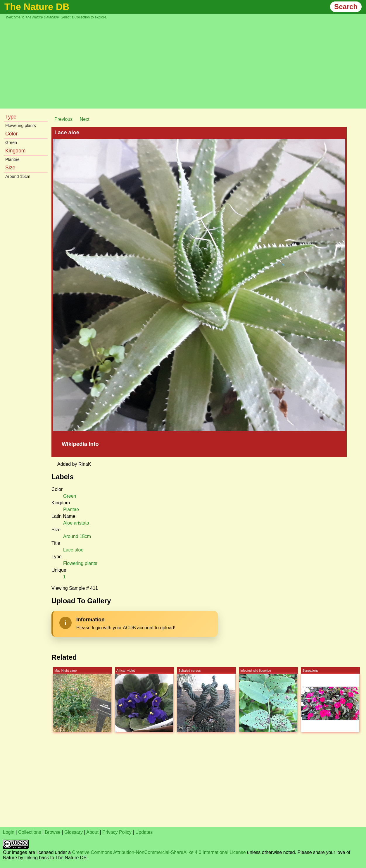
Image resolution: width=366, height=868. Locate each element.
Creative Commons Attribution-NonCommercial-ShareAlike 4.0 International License (159, 852)
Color (11, 134)
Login (9, 832)
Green (11, 142)
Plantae (12, 159)
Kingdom (15, 151)
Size (10, 168)
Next (85, 119)
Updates (144, 832)
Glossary (74, 832)
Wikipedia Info (80, 444)
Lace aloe (73, 550)
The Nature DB (37, 7)
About (92, 832)
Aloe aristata (76, 523)
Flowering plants (21, 126)
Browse (53, 832)
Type (11, 117)
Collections (30, 832)
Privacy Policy (117, 832)
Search (346, 7)
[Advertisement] (186, 63)
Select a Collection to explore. (84, 17)
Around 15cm (18, 176)
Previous (63, 119)
